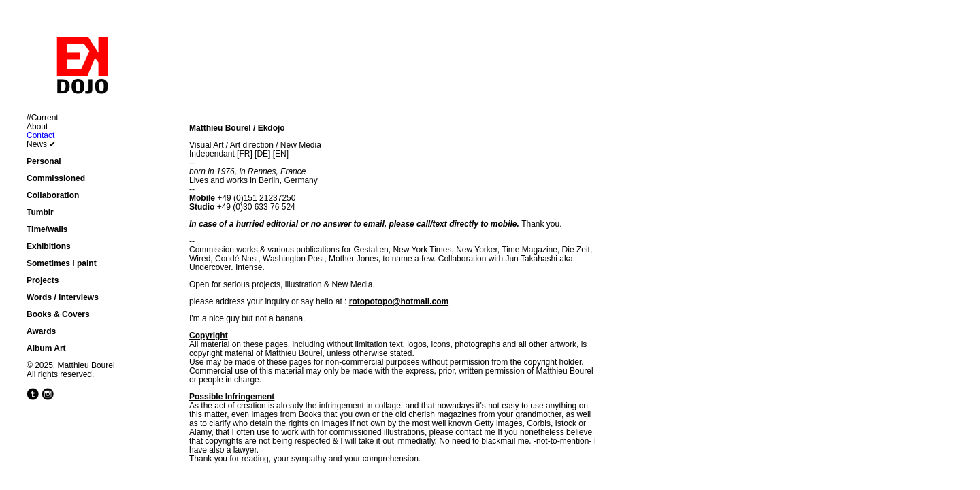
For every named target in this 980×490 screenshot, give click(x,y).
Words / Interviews (63, 297)
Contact (40, 135)
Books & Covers (58, 314)
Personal (44, 161)
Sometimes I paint (62, 263)
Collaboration (53, 195)
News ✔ (41, 144)
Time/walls (47, 229)
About (37, 127)
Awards (41, 331)
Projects (43, 280)
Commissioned (56, 178)
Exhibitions (49, 246)
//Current (43, 118)
